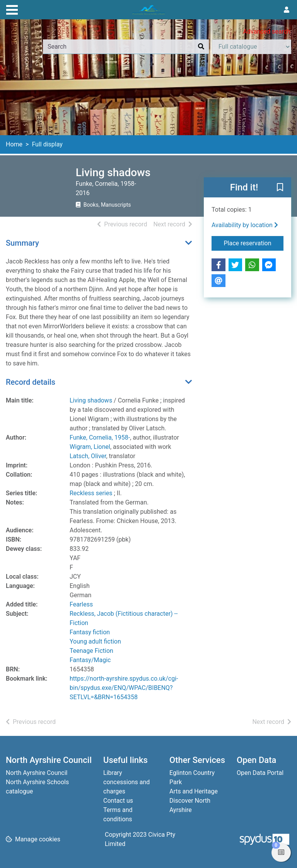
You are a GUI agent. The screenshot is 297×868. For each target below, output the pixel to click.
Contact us (118, 801)
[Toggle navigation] (12, 9)
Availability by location (245, 225)
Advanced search (267, 31)
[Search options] (252, 47)
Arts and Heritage (194, 791)
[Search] (201, 47)
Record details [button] (31, 382)
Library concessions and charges (126, 782)
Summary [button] (22, 243)
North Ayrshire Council (37, 773)
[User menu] (287, 10)
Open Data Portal (260, 773)
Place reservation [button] (254, 243)
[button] (280, 188)
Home (14, 144)
